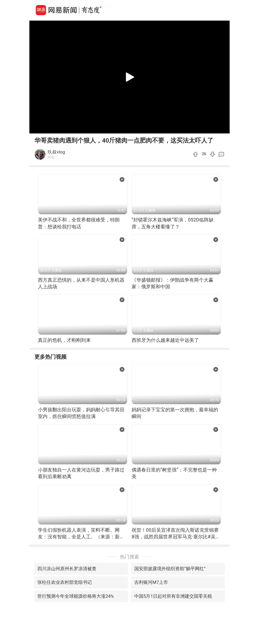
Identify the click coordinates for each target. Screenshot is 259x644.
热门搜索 (129, 557)
